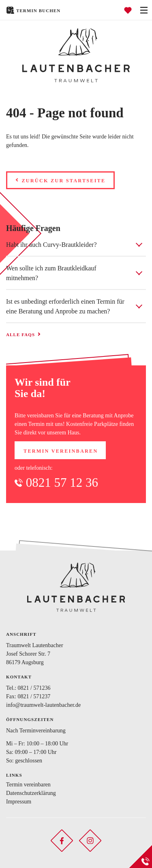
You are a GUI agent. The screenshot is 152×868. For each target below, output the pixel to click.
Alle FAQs (20, 335)
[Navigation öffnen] (144, 10)
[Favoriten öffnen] (128, 10)
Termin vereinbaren (61, 451)
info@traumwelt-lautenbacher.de (43, 705)
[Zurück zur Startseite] (76, 55)
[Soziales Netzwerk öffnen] (62, 840)
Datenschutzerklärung (31, 793)
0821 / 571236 (34, 688)
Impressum (19, 802)
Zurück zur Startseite (63, 181)
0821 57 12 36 (62, 483)
